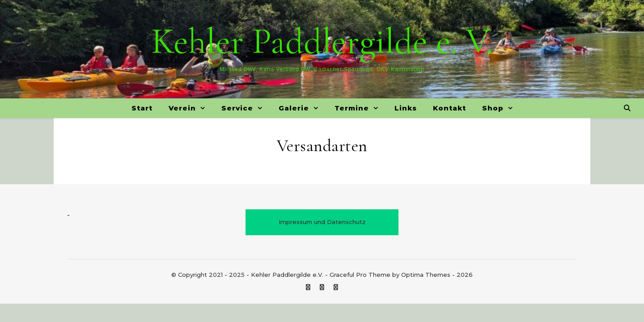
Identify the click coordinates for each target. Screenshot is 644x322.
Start (142, 108)
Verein (182, 108)
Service (237, 108)
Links (406, 108)
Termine (352, 108)
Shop (493, 108)
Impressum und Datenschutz (322, 222)
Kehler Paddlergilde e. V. (322, 42)
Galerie (294, 108)
